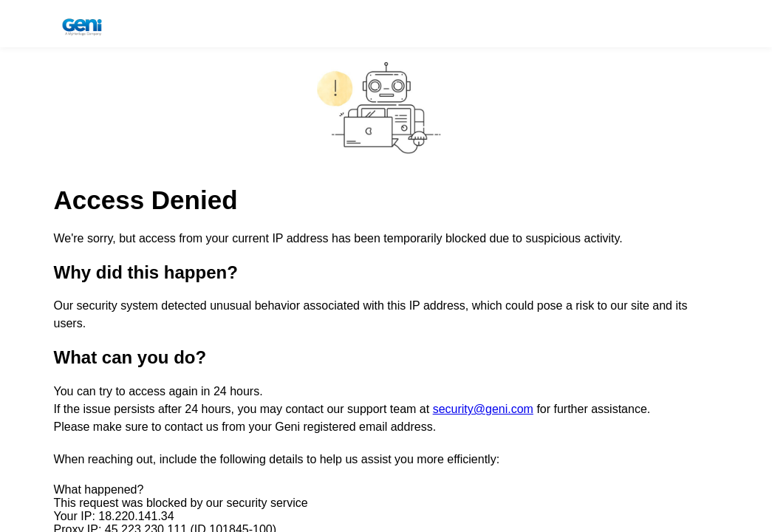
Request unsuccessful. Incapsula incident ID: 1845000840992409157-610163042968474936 (386, 266)
